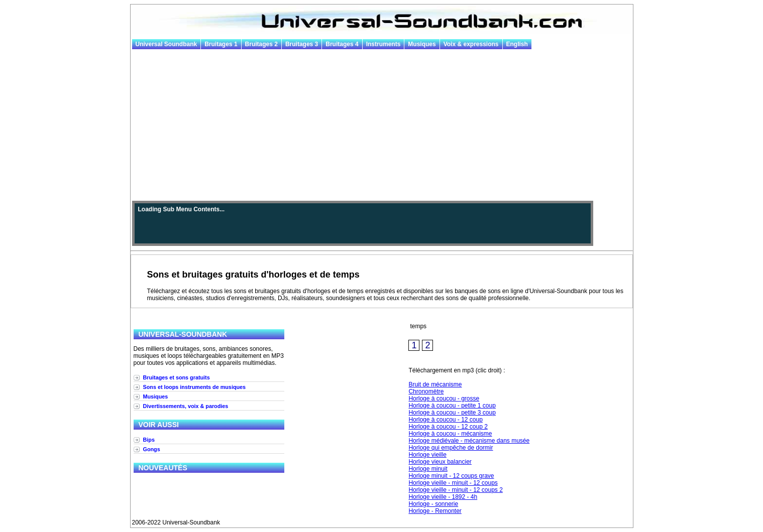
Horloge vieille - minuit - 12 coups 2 (455, 490)
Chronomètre (426, 391)
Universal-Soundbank (183, 334)
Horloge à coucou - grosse (444, 398)
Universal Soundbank (167, 44)
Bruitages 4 (342, 44)
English (517, 44)
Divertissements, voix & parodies (186, 406)
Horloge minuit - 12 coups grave (451, 476)
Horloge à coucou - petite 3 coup (452, 413)
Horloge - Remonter (435, 511)
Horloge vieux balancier (440, 462)
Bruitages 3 (302, 44)
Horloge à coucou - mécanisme (450, 434)
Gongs (152, 449)
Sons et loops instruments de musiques (195, 387)
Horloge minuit (428, 469)
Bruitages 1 (221, 44)
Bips (149, 440)
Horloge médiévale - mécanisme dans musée (469, 441)
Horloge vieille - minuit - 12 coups (453, 483)
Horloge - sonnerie (433, 504)
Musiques (422, 44)
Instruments (384, 44)
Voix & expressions (471, 44)
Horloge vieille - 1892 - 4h (443, 497)
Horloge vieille (427, 455)
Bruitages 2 (261, 44)
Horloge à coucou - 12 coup (445, 420)
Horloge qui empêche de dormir (451, 448)
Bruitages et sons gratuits (177, 377)
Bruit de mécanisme (435, 384)
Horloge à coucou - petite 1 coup (452, 406)
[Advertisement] (382, 125)
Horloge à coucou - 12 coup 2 (448, 427)
